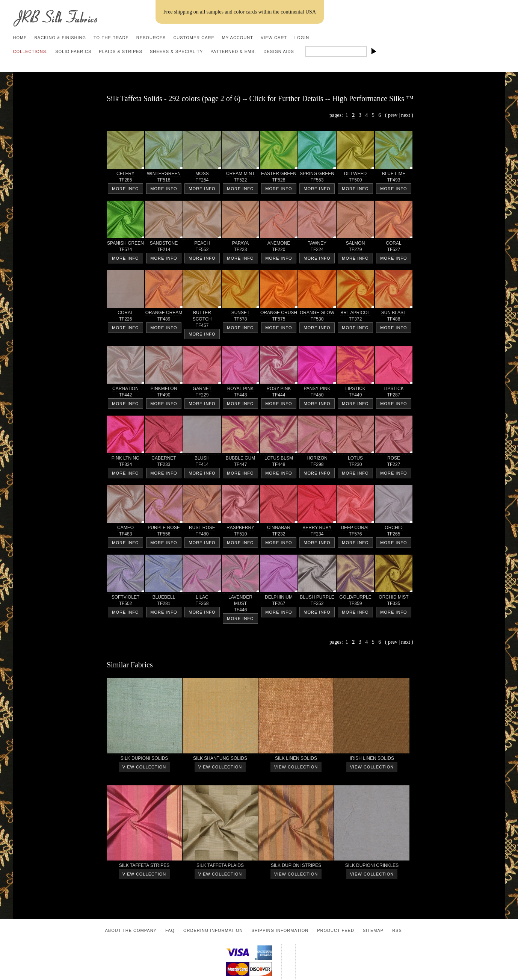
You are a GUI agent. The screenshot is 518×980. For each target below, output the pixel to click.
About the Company (131, 930)
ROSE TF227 (394, 463)
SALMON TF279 (355, 248)
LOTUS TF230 (355, 463)
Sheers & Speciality (176, 51)
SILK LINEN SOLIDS (296, 760)
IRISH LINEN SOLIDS (372, 760)
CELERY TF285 (125, 178)
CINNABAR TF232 (279, 532)
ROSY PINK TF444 (279, 393)
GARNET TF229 (202, 393)
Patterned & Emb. (233, 51)
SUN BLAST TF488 (394, 317)
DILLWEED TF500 (355, 178)
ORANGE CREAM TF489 (164, 317)
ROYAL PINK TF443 (240, 393)
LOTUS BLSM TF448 (279, 463)
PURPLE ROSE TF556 (164, 532)
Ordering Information (213, 930)
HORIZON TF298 (317, 463)
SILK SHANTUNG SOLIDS (220, 760)
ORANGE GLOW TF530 (317, 317)
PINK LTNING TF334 (125, 463)
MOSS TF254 (202, 178)
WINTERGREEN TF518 (164, 178)
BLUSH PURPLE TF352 (317, 602)
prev (393, 115)
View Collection (144, 767)
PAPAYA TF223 (240, 248)
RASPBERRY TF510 (240, 532)
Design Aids (279, 51)
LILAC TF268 (202, 602)
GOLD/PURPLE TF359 (355, 602)
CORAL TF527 (394, 248)
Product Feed (336, 930)
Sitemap (373, 930)
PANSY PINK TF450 (317, 393)
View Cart (274, 38)
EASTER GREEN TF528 (279, 178)
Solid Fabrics (73, 51)
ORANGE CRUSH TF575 (279, 317)
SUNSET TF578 (240, 317)
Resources (151, 38)
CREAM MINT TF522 (240, 178)
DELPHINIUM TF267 (279, 602)
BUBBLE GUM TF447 (240, 463)
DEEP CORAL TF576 (355, 532)
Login (302, 38)
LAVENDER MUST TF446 (240, 605)
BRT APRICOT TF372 (355, 317)
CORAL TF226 (125, 317)
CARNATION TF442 (125, 393)
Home (20, 38)
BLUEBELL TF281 (164, 602)
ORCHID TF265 (394, 532)
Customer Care (194, 38)
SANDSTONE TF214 (164, 248)
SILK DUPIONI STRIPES (296, 867)
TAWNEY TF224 (317, 248)
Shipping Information (280, 930)
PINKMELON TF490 (164, 393)
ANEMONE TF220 (279, 248)
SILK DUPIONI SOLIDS (144, 760)
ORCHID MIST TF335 (394, 602)
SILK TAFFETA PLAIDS (220, 867)
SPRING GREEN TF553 (317, 178)
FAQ (170, 930)
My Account (238, 38)
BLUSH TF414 (202, 463)
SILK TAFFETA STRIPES (144, 867)
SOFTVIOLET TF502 (125, 602)
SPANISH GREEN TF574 (125, 248)
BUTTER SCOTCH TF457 (202, 320)
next (406, 115)
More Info (125, 189)
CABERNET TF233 (164, 463)
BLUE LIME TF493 (394, 178)
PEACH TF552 (202, 248)
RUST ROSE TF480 (202, 532)
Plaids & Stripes (121, 51)
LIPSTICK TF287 (394, 393)
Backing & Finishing (60, 38)
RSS (397, 930)
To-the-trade (111, 38)
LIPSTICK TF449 (355, 393)
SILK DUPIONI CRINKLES (372, 867)
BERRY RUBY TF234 (317, 532)
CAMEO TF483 (125, 532)
